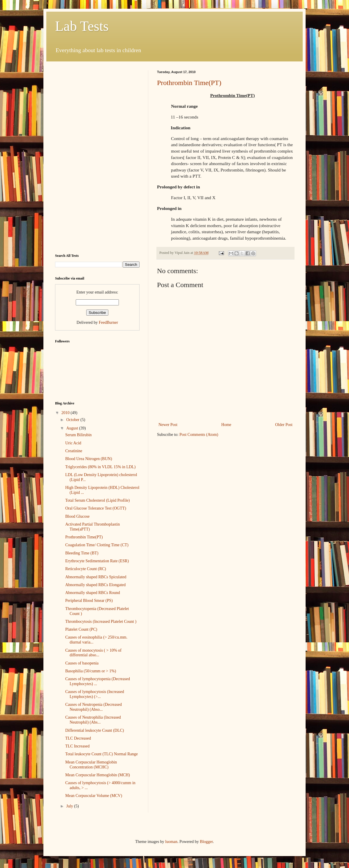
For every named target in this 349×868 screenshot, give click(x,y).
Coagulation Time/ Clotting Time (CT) (97, 545)
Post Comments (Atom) (199, 435)
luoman (171, 842)
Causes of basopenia (82, 663)
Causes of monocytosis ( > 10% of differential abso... (93, 653)
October (73, 420)
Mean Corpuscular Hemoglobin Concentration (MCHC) (91, 765)
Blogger (206, 842)
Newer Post (168, 425)
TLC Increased (77, 746)
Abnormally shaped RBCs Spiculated (96, 577)
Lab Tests (82, 26)
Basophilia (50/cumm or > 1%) (91, 671)
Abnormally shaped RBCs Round (93, 593)
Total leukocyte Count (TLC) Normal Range (102, 754)
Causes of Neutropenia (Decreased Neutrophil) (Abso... (94, 707)
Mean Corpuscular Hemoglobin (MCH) (98, 775)
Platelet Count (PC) (81, 629)
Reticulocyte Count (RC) (86, 569)
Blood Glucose (77, 516)
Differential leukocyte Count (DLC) (95, 730)
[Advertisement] (97, 158)
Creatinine (74, 451)
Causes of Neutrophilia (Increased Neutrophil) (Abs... (93, 720)
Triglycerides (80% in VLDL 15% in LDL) (100, 467)
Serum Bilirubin (79, 435)
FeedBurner (108, 322)
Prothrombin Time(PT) (189, 83)
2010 (66, 413)
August (73, 428)
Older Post (284, 425)
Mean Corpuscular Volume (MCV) (94, 796)
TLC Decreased (78, 738)
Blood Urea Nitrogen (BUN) (89, 459)
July (70, 806)
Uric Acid (73, 443)
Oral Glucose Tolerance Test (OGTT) (96, 508)
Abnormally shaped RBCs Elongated (95, 585)
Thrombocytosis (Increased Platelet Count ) (101, 622)
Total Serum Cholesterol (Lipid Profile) (97, 500)
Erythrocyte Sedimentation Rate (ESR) (97, 561)
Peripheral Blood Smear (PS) (89, 601)
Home (226, 425)
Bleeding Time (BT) (82, 553)
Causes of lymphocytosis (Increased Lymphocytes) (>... (95, 694)
